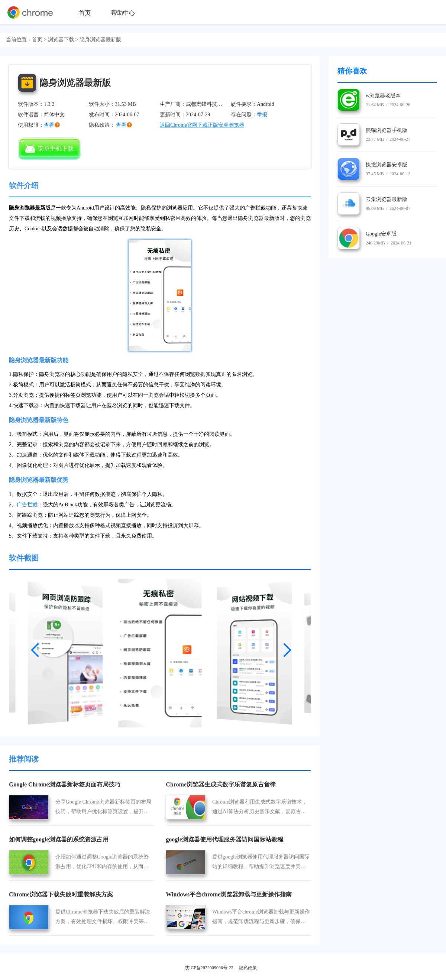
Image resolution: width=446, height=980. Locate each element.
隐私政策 (248, 968)
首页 (85, 13)
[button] (35, 648)
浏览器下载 (61, 40)
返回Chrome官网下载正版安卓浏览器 (202, 125)
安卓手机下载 (49, 149)
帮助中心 (123, 13)
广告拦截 (27, 505)
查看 (121, 125)
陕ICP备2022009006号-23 (209, 968)
